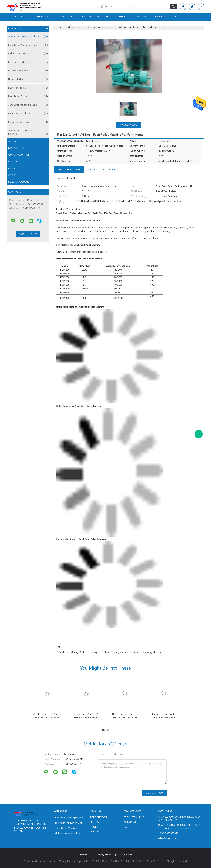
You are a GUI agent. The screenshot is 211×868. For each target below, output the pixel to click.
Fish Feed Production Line (28, 62)
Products (43, 17)
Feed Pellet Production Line (28, 45)
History (94, 822)
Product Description (103, 170)
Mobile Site (126, 855)
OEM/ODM (130, 822)
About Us (67, 17)
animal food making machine (72, 652)
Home (19, 17)
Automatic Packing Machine (28, 105)
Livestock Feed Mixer (28, 88)
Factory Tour (91, 17)
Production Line (134, 817)
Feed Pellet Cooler (28, 96)
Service (94, 827)
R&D (126, 827)
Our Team (96, 832)
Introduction (98, 817)
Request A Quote (166, 17)
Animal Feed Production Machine (28, 133)
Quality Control (115, 17)
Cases (12, 175)
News (11, 168)
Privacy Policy (104, 855)
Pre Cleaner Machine (28, 114)
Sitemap (83, 855)
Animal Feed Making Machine (28, 37)
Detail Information (69, 170)
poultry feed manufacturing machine (109, 652)
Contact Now (129, 125)
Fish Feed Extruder (28, 71)
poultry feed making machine (146, 652)
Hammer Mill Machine (28, 79)
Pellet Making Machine (28, 54)
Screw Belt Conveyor (28, 122)
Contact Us (139, 17)
